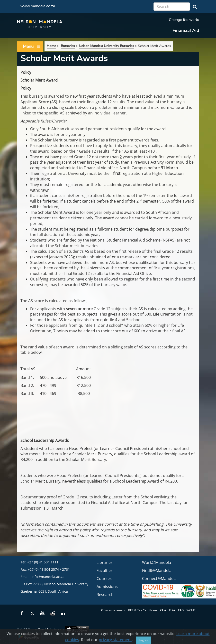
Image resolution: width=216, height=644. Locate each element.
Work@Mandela (157, 562)
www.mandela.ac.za (38, 6)
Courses (104, 579)
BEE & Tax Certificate (143, 610)
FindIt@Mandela (157, 570)
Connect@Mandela (159, 579)
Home (51, 46)
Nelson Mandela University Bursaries (106, 46)
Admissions (107, 587)
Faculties (105, 570)
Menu (32, 47)
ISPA (172, 610)
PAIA (163, 610)
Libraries (105, 562)
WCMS (191, 610)
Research (105, 595)
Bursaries (68, 46)
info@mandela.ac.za (48, 577)
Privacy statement (113, 610)
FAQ (181, 610)
